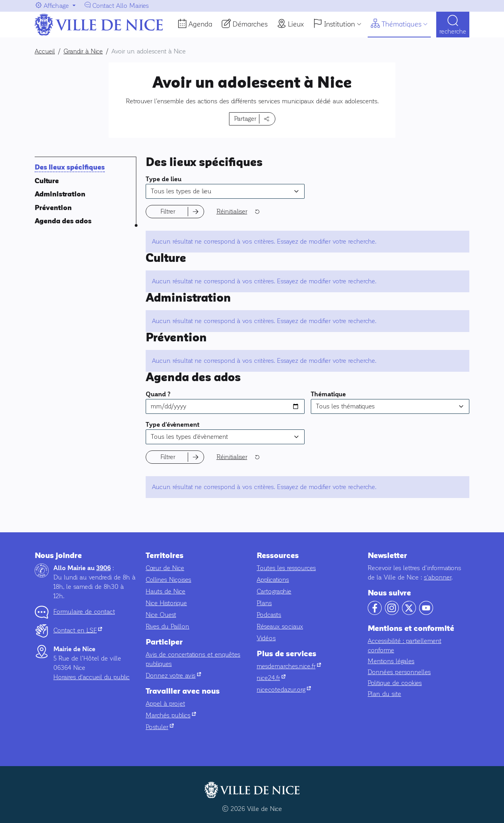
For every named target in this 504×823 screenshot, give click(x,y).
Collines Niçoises (168, 580)
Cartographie (274, 591)
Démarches (250, 24)
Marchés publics (171, 715)
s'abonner (438, 577)
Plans (264, 603)
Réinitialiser (232, 211)
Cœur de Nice (165, 568)
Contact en (78, 630)
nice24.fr (271, 678)
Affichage (56, 6)
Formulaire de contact (84, 612)
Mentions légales (391, 661)
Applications (273, 580)
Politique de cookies (395, 683)
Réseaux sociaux (280, 626)
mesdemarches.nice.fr (289, 666)
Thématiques (402, 24)
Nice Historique (166, 603)
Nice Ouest (161, 615)
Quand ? (158, 394)
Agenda (200, 24)
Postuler (160, 727)
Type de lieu (164, 179)
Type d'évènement (173, 425)
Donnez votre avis (173, 676)
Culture (47, 181)
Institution (339, 24)
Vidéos (266, 638)
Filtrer (168, 211)
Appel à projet (165, 704)
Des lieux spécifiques (70, 167)
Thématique (328, 394)
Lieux (296, 24)
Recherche (453, 31)
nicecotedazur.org (284, 690)
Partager (245, 119)
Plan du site (384, 694)
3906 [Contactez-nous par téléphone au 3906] (103, 568)
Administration (60, 194)
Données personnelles (399, 672)
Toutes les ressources (286, 568)
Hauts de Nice (166, 591)
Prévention (53, 208)
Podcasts (269, 615)
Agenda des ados (63, 221)
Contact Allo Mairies (121, 6)
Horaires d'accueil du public (92, 677)
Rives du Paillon (167, 626)
